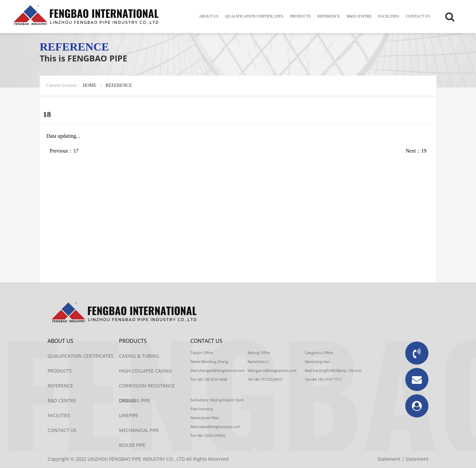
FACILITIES (389, 16)
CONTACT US (418, 16)
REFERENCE (329, 16)
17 (76, 151)
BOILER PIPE (132, 445)
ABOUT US (208, 16)
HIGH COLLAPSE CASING (145, 371)
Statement (389, 459)
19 (424, 151)
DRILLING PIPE (135, 400)
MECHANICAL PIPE (139, 430)
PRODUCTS (300, 16)
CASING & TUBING (139, 356)
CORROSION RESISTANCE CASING (147, 388)
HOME (89, 85)
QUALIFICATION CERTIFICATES (254, 16)
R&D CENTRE (359, 16)
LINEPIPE (129, 415)
